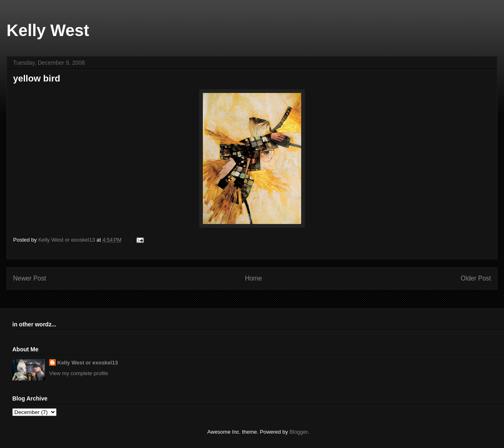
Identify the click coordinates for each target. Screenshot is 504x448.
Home (254, 278)
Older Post (476, 278)
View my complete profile (79, 373)
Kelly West (48, 30)
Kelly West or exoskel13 (88, 363)
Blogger (298, 432)
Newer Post (30, 278)
